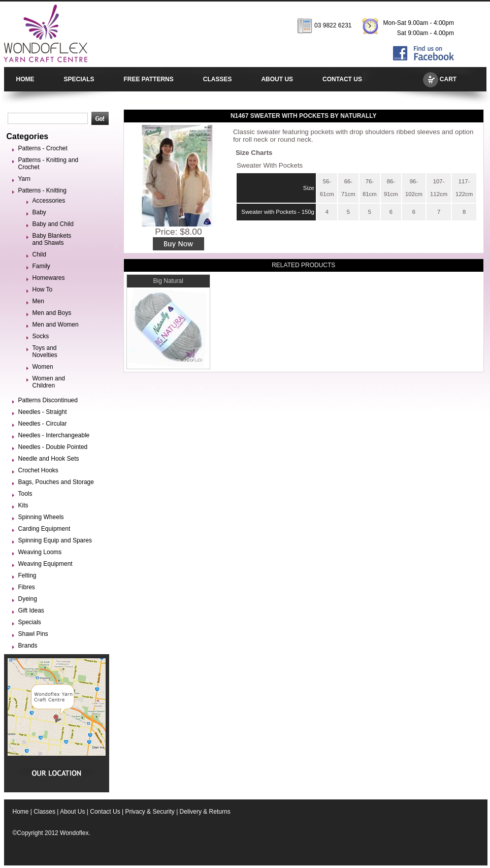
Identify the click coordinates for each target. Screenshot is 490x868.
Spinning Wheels (41, 517)
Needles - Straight (43, 412)
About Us (72, 812)
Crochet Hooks (38, 470)
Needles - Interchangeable (54, 435)
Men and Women (56, 325)
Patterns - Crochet (43, 148)
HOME (25, 79)
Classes (44, 812)
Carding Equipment (44, 529)
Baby (39, 212)
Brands (28, 646)
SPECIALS (79, 79)
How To (43, 290)
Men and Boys (52, 313)
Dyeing (28, 599)
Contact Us (105, 812)
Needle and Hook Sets (49, 459)
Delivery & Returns (205, 812)
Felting (27, 575)
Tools (25, 494)
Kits (23, 505)
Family (41, 266)
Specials (30, 622)
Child (39, 254)
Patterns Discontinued (48, 400)
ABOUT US (277, 79)
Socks (41, 336)
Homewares (49, 278)
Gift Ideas (31, 610)
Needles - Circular (43, 424)
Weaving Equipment (45, 564)
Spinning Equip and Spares (55, 540)
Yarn (24, 179)
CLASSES (218, 79)
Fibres (27, 587)
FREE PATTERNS (149, 79)
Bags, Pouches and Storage (56, 482)
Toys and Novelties (45, 351)
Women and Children (49, 382)
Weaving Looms (40, 552)
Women (43, 367)
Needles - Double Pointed (53, 447)
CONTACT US (342, 79)
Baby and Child (53, 224)
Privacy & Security (150, 812)
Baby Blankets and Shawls (52, 239)
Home (21, 812)
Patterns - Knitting (42, 190)
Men (38, 301)
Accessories (49, 201)
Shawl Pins (33, 634)
